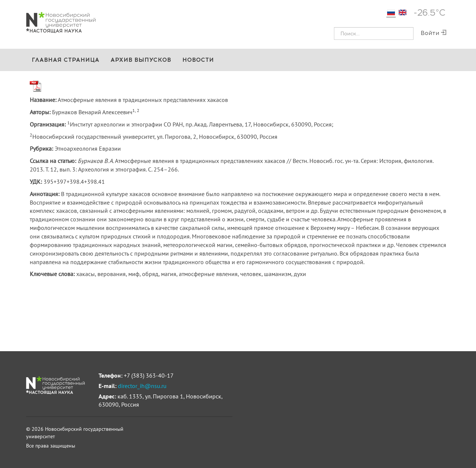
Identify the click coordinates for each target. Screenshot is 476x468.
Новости (198, 60)
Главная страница (65, 60)
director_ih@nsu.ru (142, 386)
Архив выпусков (141, 60)
